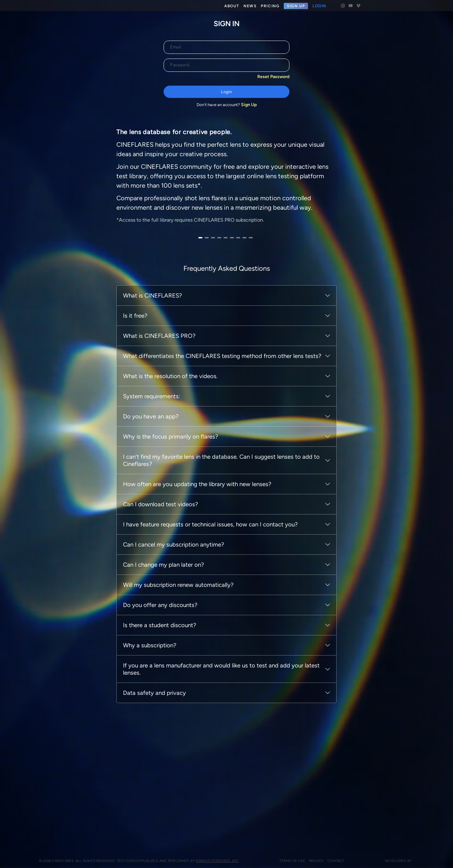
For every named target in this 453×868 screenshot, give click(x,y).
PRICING (270, 6)
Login (226, 92)
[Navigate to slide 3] (211, 374)
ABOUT (232, 6)
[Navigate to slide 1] (198, 374)
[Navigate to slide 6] (230, 374)
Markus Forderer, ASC (213, 861)
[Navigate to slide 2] (204, 374)
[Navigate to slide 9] (249, 374)
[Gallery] (223, 307)
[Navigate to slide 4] (217, 374)
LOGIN (319, 6)
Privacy (308, 861)
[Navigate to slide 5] (223, 374)
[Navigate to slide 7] (236, 374)
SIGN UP (296, 6)
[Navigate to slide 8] (242, 374)
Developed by (396, 861)
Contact (328, 861)
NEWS (250, 6)
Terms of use (285, 861)
